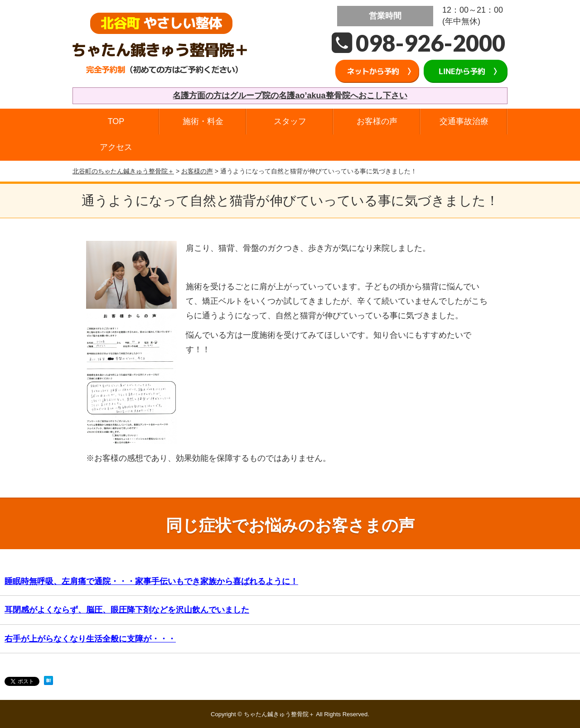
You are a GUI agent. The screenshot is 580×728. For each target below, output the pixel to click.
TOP (116, 121)
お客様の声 (377, 121)
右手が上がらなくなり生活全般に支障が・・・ (90, 639)
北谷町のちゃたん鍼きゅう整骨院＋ (123, 171)
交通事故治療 (464, 121)
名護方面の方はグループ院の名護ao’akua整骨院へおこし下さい (290, 96)
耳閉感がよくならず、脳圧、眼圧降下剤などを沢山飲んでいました (127, 610)
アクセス (116, 147)
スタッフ (290, 121)
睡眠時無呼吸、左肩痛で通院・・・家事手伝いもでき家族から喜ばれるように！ (151, 581)
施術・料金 (203, 121)
